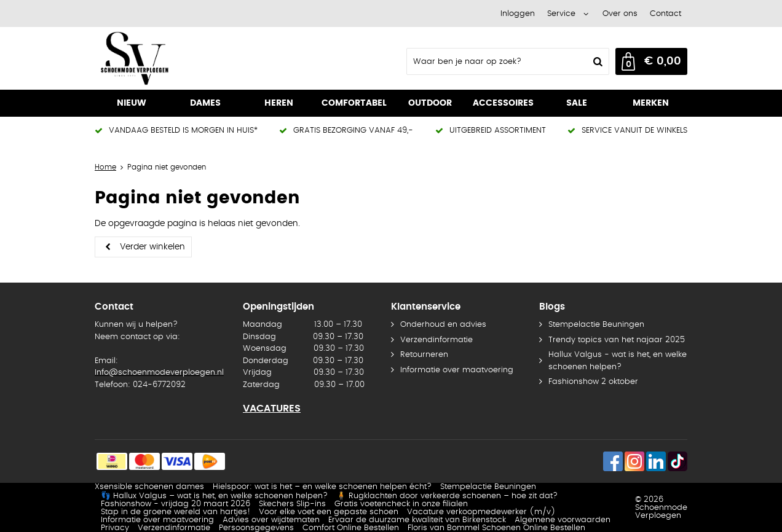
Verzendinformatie (436, 340)
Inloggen (518, 14)
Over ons (620, 14)
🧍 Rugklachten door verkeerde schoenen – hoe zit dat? (447, 496)
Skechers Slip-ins (292, 504)
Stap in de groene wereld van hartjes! (176, 512)
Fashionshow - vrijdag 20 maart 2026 (176, 504)
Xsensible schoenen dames (149, 487)
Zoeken (596, 61)
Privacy (115, 528)
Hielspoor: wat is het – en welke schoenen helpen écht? (322, 487)
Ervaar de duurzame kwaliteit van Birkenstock (417, 520)
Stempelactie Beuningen (596, 325)
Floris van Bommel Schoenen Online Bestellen (496, 528)
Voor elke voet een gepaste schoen (329, 512)
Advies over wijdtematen (271, 520)
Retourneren (424, 355)
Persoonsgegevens (256, 528)
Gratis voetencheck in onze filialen (401, 504)
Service (561, 14)
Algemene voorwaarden (563, 520)
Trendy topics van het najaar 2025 (617, 340)
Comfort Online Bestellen (351, 528)
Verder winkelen (152, 247)
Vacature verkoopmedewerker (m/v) (481, 512)
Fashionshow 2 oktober (593, 382)
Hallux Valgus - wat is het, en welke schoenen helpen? (618, 361)
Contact (665, 14)
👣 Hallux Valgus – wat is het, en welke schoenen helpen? (214, 496)
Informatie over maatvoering (457, 370)
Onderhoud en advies (443, 325)
